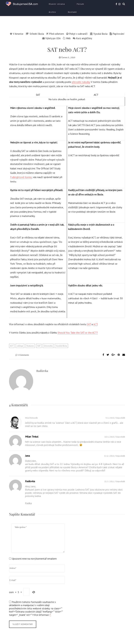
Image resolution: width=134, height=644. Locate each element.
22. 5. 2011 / (110, 481)
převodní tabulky (81, 82)
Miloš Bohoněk (31, 418)
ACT (95, 324)
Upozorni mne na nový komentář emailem (34, 559)
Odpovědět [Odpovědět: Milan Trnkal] (120, 437)
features (30, 346)
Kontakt (72, 12)
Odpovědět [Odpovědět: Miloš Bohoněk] (120, 418)
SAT (89, 324)
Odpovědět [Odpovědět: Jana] (120, 456)
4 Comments (22, 355)
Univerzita (48, 346)
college (20, 346)
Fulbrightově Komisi (21, 177)
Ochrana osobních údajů (29, 612)
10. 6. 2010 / (110, 437)
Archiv (52, 12)
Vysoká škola (61, 346)
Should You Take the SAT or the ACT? (78, 333)
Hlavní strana (57, 4)
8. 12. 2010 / (110, 456)
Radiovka (42, 371)
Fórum (80, 4)
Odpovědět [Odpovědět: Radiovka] (120, 481)
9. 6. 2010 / (110, 418)
